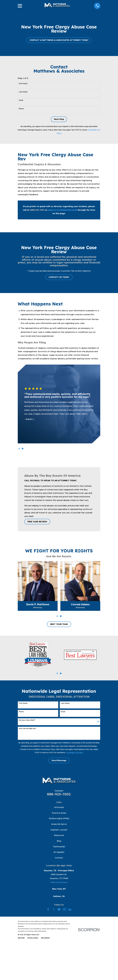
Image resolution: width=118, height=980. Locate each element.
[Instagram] (64, 909)
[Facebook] (48, 909)
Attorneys (59, 807)
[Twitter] (54, 909)
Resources (59, 835)
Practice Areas (59, 813)
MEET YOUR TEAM (59, 624)
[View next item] (23, 449)
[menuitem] (21, 938)
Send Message (59, 760)
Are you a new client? (27, 720)
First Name (23, 84)
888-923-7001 (59, 794)
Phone (21, 109)
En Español (59, 852)
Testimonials (59, 847)
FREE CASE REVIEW (37, 522)
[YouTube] (59, 909)
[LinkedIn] (70, 909)
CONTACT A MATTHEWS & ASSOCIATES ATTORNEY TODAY (59, 40)
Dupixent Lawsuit (59, 830)
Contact (59, 858)
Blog (59, 841)
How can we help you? (28, 729)
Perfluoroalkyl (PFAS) (59, 818)
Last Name (23, 92)
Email (21, 100)
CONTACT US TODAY (59, 277)
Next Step (59, 119)
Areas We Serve (59, 824)
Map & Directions (59, 882)
